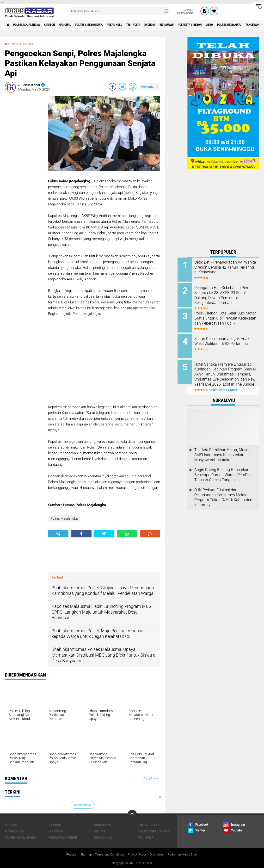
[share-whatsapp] (133, 86)
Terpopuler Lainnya (223, 383)
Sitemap (83, 855)
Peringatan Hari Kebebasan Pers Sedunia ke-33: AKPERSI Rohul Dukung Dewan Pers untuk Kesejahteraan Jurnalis (229, 294)
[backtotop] (132, 814)
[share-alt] (58, 534)
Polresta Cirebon (229, 25)
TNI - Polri (160, 25)
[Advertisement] (24, 168)
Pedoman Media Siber (186, 855)
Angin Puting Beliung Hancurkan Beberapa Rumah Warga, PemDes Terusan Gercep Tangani (223, 467)
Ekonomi (181, 25)
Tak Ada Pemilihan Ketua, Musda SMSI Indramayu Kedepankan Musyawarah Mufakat (222, 447)
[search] (119, 11)
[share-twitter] (123, 86)
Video (253, 25)
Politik (100, 831)
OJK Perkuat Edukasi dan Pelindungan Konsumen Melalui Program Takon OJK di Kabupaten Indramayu (223, 490)
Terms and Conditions (108, 855)
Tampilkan (151, 779)
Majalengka (15, 831)
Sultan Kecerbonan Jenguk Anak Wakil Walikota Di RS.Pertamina (227, 340)
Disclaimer (159, 855)
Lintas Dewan (149, 825)
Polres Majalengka (31, 25)
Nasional (78, 25)
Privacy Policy (138, 855)
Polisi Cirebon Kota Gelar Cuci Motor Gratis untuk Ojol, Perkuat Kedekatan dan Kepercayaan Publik (229, 318)
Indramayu (201, 25)
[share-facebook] (112, 86)
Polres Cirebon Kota (107, 25)
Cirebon (59, 25)
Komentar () (150, 86)
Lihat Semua (83, 804)
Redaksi (68, 855)
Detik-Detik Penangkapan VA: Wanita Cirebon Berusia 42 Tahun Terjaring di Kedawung (229, 267)
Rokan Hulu (138, 25)
